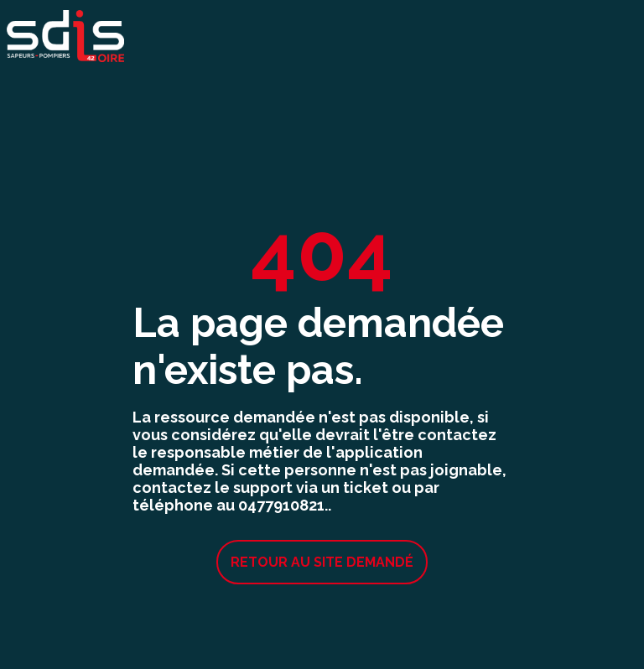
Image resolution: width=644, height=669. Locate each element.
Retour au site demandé (322, 562)
